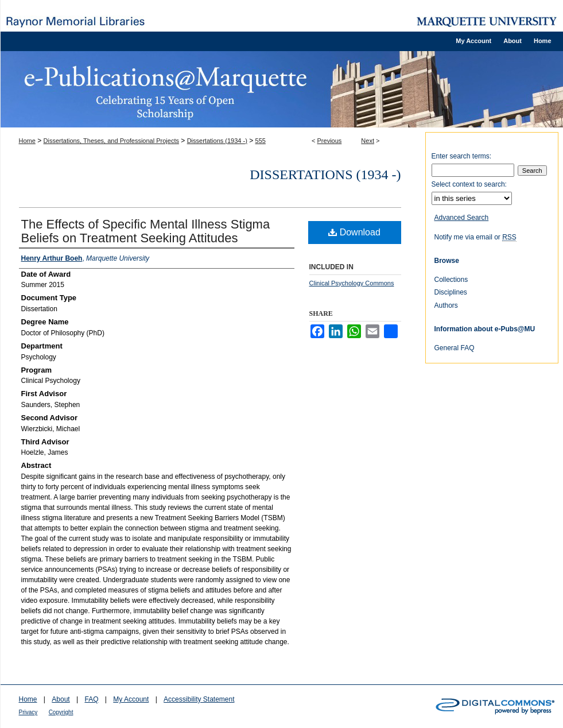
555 (261, 141)
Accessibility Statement (199, 699)
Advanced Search (462, 218)
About (61, 699)
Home (27, 141)
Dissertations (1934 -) (217, 141)
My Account (131, 699)
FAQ (91, 699)
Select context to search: (469, 184)
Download (354, 232)
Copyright (61, 712)
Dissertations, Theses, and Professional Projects (111, 141)
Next (368, 141)
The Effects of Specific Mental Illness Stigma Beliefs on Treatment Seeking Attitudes (146, 231)
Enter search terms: (462, 156)
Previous (330, 141)
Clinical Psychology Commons (352, 283)
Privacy (28, 712)
